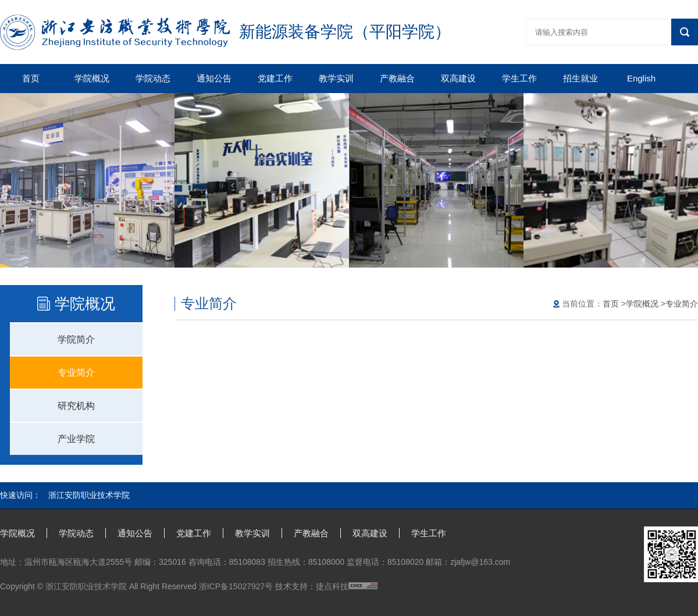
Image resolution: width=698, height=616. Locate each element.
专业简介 (76, 373)
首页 (31, 78)
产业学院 (76, 439)
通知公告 (214, 78)
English (641, 78)
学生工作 (519, 78)
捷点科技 (332, 586)
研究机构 (76, 406)
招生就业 (581, 78)
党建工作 (275, 78)
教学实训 (336, 78)
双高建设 (458, 78)
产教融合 (397, 78)
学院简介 (76, 339)
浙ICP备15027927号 (236, 586)
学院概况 (92, 78)
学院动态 (153, 78)
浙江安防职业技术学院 (89, 495)
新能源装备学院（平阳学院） (345, 32)
